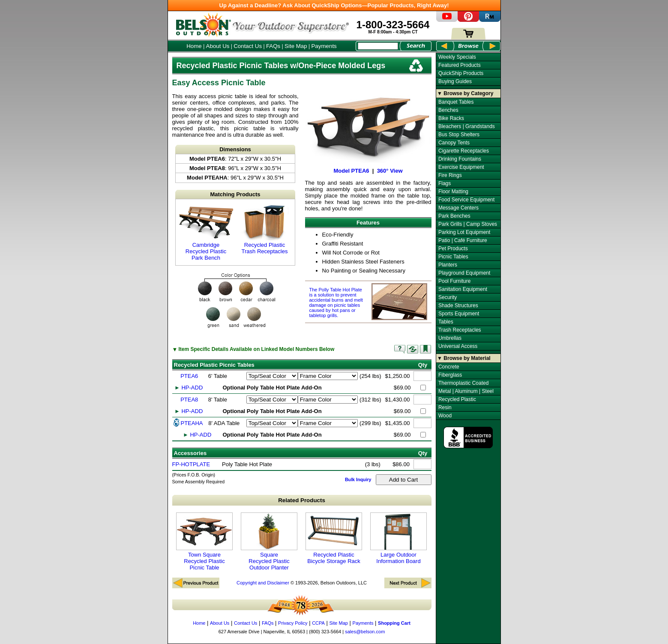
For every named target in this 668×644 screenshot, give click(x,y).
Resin (445, 407)
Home (194, 46)
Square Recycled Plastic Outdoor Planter (269, 542)
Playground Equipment (464, 273)
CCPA (318, 623)
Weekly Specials (457, 57)
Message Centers (458, 208)
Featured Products (460, 65)
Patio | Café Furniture (463, 240)
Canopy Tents (454, 143)
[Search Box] (378, 46)
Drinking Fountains (460, 159)
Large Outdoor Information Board (398, 538)
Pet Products (453, 249)
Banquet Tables (456, 102)
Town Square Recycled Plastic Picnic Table (204, 542)
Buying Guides (455, 81)
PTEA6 (189, 376)
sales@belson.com (365, 632)
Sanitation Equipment (463, 289)
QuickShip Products (461, 73)
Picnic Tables (453, 257)
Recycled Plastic (457, 399)
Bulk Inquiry (358, 479)
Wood (445, 416)
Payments (324, 46)
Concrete (449, 367)
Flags (445, 183)
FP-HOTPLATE (191, 464)
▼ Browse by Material (464, 358)
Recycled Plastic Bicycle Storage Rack (334, 538)
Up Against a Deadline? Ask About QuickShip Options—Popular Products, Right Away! (334, 5)
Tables (446, 322)
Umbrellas (450, 338)
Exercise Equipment (461, 167)
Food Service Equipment (466, 200)
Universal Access (458, 346)
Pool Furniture (454, 281)
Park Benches (454, 216)
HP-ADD (192, 388)
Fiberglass (450, 375)
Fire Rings (450, 175)
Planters (448, 265)
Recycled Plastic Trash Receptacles (265, 229)
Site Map (296, 46)
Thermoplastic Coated (463, 383)
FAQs (273, 46)
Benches (448, 110)
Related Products (302, 500)
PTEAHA (192, 423)
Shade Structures (458, 306)
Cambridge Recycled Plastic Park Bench (206, 232)
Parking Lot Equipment (464, 232)
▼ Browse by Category (465, 93)
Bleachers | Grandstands (467, 126)
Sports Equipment (459, 314)
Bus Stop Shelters (459, 135)
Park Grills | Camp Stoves (468, 224)
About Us (218, 46)
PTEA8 (189, 400)
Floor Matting (453, 192)
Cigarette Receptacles (464, 151)
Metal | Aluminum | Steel (466, 391)
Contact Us (248, 46)
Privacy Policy (293, 623)
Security (448, 297)
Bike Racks (451, 118)
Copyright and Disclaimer (263, 583)
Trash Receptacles (460, 330)
